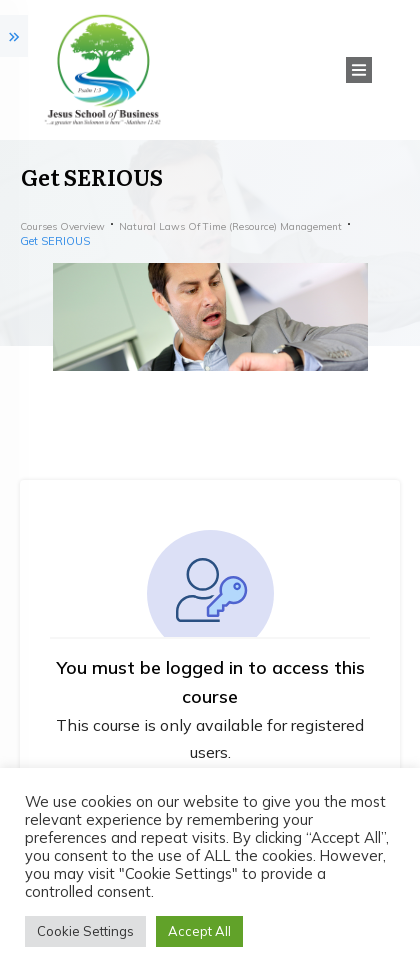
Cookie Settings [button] (85, 931)
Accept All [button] (199, 931)
